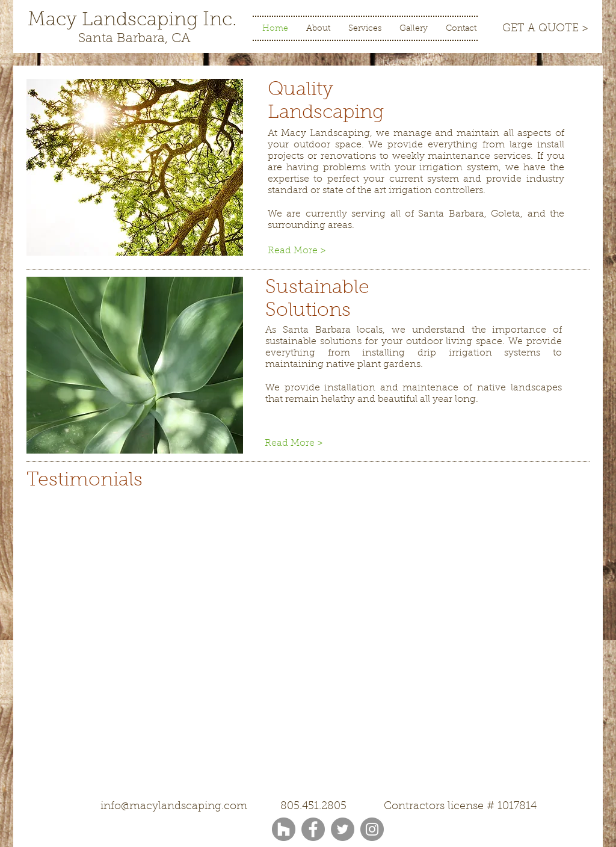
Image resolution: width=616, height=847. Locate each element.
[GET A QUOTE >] (545, 29)
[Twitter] (343, 829)
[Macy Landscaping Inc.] (132, 21)
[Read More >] (308, 251)
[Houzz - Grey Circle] (284, 829)
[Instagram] (372, 829)
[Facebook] (313, 829)
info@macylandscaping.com (174, 807)
